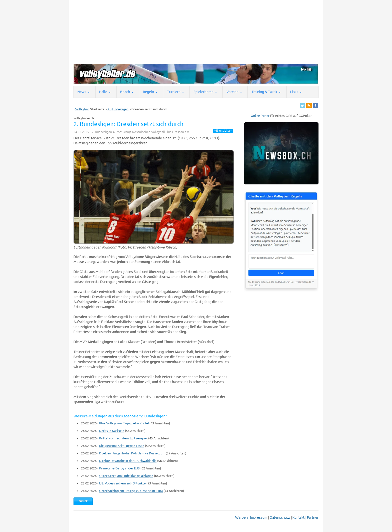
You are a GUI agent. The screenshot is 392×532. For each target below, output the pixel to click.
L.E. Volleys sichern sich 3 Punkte (122, 483)
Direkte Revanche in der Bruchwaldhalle (128, 461)
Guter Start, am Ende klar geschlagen (126, 476)
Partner (313, 517)
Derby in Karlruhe (112, 431)
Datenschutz (280, 517)
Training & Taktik (264, 92)
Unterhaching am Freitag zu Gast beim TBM (131, 491)
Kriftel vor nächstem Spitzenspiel (123, 438)
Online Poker (260, 116)
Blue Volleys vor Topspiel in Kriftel (124, 423)
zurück (83, 501)
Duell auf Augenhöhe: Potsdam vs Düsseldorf (132, 453)
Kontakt (298, 517)
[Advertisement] (195, 32)
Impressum (259, 517)
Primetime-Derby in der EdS (119, 468)
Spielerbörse (203, 92)
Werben (241, 517)
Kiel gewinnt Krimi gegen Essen (122, 446)
